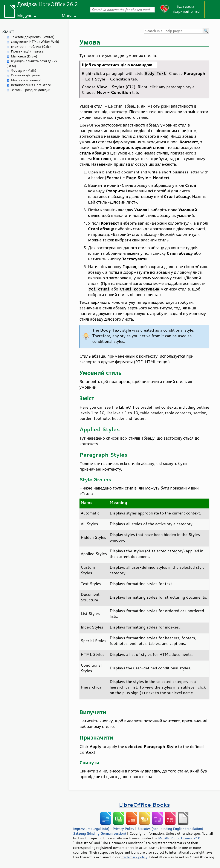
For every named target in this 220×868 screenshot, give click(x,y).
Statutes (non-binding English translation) (170, 829)
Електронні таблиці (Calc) (31, 47)
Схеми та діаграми (26, 75)
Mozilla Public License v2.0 (179, 838)
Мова (67, 16)
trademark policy (134, 857)
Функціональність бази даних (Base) (32, 63)
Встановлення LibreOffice (31, 85)
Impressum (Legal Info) (91, 829)
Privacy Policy (123, 829)
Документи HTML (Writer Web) (35, 42)
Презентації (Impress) (28, 51)
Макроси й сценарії (26, 80)
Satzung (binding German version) (100, 833)
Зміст (8, 31)
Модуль (25, 16)
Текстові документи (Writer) (33, 37)
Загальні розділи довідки (31, 90)
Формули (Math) (24, 70)
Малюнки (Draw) (24, 56)
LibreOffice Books (144, 805)
